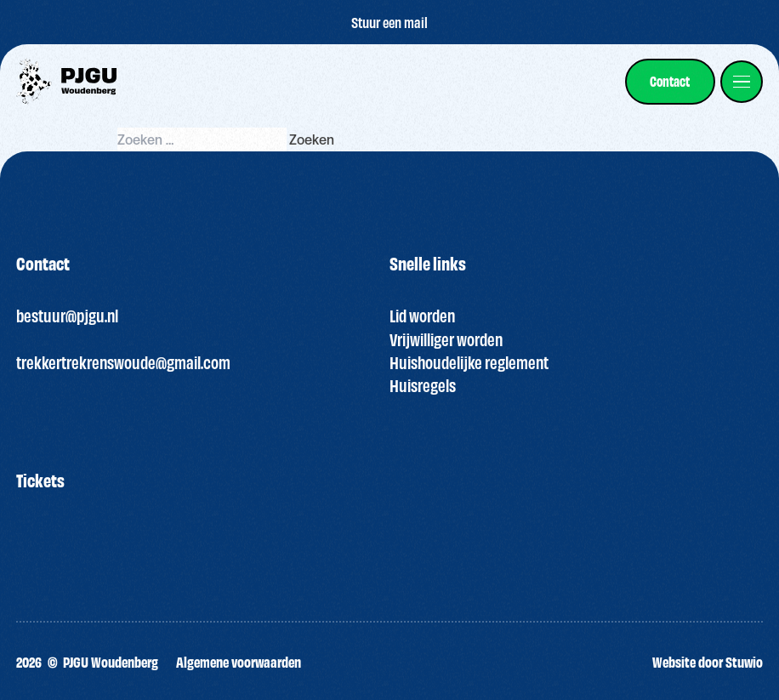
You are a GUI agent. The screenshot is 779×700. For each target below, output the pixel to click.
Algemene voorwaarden (239, 661)
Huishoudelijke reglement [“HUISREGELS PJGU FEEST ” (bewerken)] (469, 362)
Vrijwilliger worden (446, 339)
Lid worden (422, 315)
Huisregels (423, 385)
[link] (670, 81)
